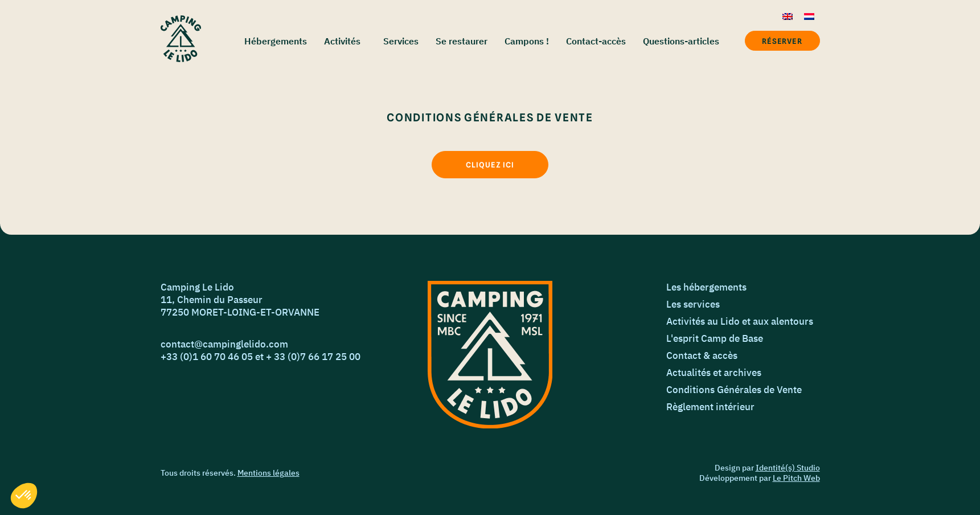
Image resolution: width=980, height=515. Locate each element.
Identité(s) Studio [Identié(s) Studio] (788, 468)
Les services (693, 304)
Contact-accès (596, 41)
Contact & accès (702, 355)
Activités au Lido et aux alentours (740, 321)
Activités (342, 41)
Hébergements (276, 41)
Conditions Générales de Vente (734, 390)
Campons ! (527, 41)
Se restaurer (462, 41)
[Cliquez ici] (490, 165)
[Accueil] (181, 39)
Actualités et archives (714, 373)
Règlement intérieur (710, 407)
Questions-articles (681, 41)
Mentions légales (268, 473)
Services (401, 41)
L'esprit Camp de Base (715, 338)
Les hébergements (706, 287)
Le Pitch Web (796, 478)
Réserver (782, 41)
